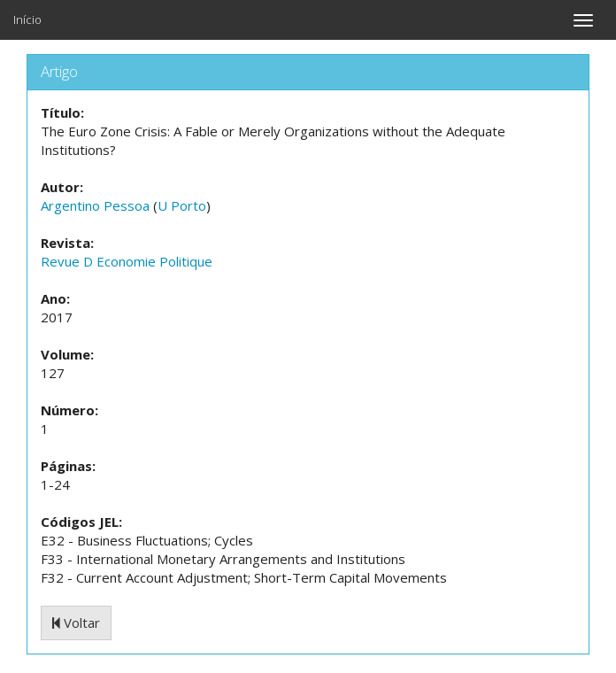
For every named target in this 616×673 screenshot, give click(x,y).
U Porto (182, 205)
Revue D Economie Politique (127, 261)
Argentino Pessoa (95, 205)
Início (27, 19)
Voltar (76, 623)
